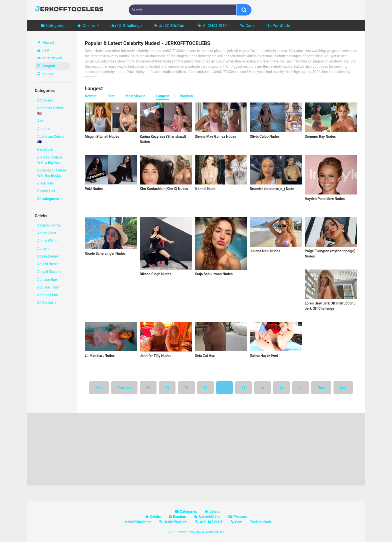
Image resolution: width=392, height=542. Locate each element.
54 (300, 387)
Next (321, 387)
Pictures (240, 517)
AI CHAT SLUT (216, 26)
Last (343, 387)
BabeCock (45, 149)
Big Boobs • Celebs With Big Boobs (52, 173)
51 (243, 387)
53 (281, 387)
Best (43, 50)
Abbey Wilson (48, 241)
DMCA (200, 532)
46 (148, 387)
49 (205, 387)
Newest (46, 42)
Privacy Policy (185, 532)
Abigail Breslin (48, 264)
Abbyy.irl (44, 248)
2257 (171, 532)
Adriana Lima (47, 295)
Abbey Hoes (47, 233)
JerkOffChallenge (126, 26)
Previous (124, 387)
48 (186, 387)
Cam (250, 26)
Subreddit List (209, 517)
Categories (56, 26)
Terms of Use (215, 532)
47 (167, 387)
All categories (50, 199)
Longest (46, 66)
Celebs (89, 26)
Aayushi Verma (49, 225)
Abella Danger (48, 256)
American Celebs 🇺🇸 (50, 111)
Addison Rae (47, 279)
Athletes (44, 129)
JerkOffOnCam (172, 26)
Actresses (45, 100)
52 (262, 387)
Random (46, 73)
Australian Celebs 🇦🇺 (51, 139)
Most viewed (50, 58)
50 (224, 387)
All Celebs (47, 303)
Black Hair (45, 183)
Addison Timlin (49, 287)
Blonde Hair (46, 191)
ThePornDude (278, 26)
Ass (40, 121)
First (99, 387)
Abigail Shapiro (49, 272)
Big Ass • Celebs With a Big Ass (50, 160)
